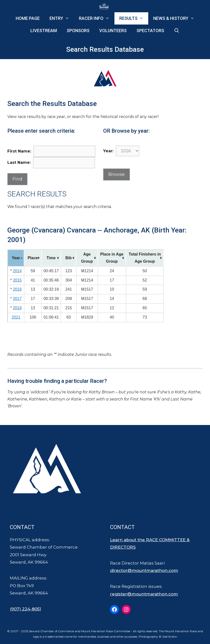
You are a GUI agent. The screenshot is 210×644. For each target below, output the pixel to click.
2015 (17, 280)
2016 (17, 289)
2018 (17, 308)
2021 (16, 317)
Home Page (28, 18)
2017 (17, 299)
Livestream (44, 31)
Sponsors (78, 31)
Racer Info (97, 18)
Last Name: (19, 162)
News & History (176, 18)
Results (134, 18)
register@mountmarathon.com (144, 594)
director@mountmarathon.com (144, 570)
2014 (17, 271)
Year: (108, 151)
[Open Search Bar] (177, 31)
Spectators (150, 31)
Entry (62, 18)
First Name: (19, 151)
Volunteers (113, 31)
